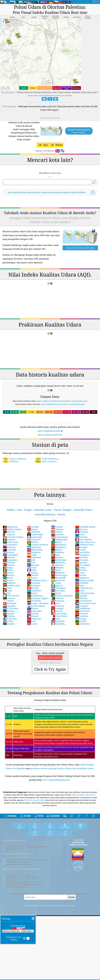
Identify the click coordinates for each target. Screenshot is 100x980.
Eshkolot (10, 461)
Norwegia (58, 591)
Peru (55, 603)
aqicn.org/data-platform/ (50, 435)
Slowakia (82, 560)
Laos (31, 621)
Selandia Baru (84, 545)
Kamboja (33, 583)
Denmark (10, 603)
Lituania (57, 534)
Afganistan (10, 527)
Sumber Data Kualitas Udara (18, 875)
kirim (72, 897)
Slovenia (81, 557)
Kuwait (33, 616)
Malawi (57, 550)
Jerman (33, 575)
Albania (9, 532)
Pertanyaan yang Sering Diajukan (22, 869)
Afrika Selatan (12, 529)
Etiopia (8, 613)
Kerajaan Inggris (37, 598)
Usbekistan (83, 608)
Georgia (33, 527)
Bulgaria (9, 583)
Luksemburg (59, 537)
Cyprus (8, 601)
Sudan (80, 568)
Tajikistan (82, 578)
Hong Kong (35, 550)
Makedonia (59, 545)
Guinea (33, 542)
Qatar (56, 619)
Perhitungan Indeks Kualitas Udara (21, 877)
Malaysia (58, 552)
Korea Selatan (36, 606)
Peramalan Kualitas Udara (17, 879)
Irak (31, 560)
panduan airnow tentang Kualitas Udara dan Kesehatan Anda (62, 768)
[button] (3, 22)
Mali (55, 555)
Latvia (32, 624)
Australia (9, 550)
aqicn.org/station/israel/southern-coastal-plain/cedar (63, 404)
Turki (80, 591)
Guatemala (34, 537)
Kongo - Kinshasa (38, 603)
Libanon (57, 529)
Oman (56, 593)
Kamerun (34, 585)
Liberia (57, 532)
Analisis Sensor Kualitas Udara (19, 864)
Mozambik (58, 578)
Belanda (9, 562)
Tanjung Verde (84, 580)
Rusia (80, 534)
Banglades (10, 560)
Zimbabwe (83, 624)
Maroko (57, 557)
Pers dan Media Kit (14, 848)
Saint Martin (83, 539)
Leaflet (3, 87)
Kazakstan (34, 591)
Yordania (82, 616)
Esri (9, 89)
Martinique (59, 560)
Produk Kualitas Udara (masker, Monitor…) (24, 882)
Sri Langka (83, 565)
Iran (31, 562)
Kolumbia (34, 601)
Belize (8, 570)
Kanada (33, 588)
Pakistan (57, 598)
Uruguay (81, 606)
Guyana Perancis (38, 545)
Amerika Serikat (13, 537)
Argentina (10, 545)
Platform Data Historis (16, 886)
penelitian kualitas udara (18, 854)
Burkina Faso (11, 585)
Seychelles (82, 552)
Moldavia (58, 573)
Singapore (82, 555)
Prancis (57, 611)
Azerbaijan (10, 555)
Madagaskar (59, 539)
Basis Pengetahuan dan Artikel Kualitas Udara (26, 859)
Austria (8, 552)
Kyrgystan (34, 619)
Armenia (9, 547)
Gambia (9, 624)
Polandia (58, 606)
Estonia (9, 611)
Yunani (81, 619)
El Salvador (11, 608)
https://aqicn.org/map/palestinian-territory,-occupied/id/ (50, 95)
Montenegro (59, 575)
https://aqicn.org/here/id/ (50, 118)
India (32, 555)
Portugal (57, 608)
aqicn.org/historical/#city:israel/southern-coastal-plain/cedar (62, 401)
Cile (7, 593)
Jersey (32, 578)
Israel (32, 568)
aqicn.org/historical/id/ (49, 431)
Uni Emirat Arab (85, 603)
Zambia (81, 621)
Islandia (33, 565)
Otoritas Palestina (62, 596)
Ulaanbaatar (83, 601)
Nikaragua (58, 588)
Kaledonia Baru (37, 580)
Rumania (82, 532)
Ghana (32, 529)
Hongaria (34, 552)
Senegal (81, 547)
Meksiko (57, 568)
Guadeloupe (35, 534)
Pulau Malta (59, 616)
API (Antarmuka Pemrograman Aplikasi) (23, 884)
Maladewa (58, 547)
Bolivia (8, 573)
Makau (57, 542)
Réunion (81, 529)
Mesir (56, 570)
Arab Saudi (10, 542)
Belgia (8, 568)
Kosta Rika (34, 611)
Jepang (32, 573)
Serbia (80, 550)
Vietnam (81, 613)
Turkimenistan (85, 593)
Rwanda (81, 537)
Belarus (9, 565)
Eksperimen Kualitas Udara (18, 861)
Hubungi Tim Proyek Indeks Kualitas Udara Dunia (27, 846)
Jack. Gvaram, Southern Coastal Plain (46, 463)
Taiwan (81, 575)
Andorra (9, 539)
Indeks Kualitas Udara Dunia (83, 795)
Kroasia (33, 613)
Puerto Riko (59, 613)
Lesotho (57, 527)
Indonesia (34, 557)
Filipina (9, 616)
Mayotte (57, 565)
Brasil (8, 578)
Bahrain (9, 557)
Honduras (34, 547)
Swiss (80, 573)
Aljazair (9, 534)
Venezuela (82, 611)
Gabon (8, 621)
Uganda (81, 596)
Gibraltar (34, 532)
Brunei (8, 580)
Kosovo (33, 608)
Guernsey (34, 539)
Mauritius (58, 562)
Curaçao (9, 598)
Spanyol (81, 562)
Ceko (7, 588)
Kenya (32, 593)
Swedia (81, 570)
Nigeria (57, 585)
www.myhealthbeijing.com (56, 780)
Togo (79, 585)
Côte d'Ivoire (11, 596)
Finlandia (10, 619)
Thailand (82, 583)
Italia (32, 570)
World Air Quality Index (35, 800)
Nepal (56, 583)
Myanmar (58, 580)
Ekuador (9, 606)
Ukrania (81, 598)
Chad (7, 591)
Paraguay (58, 601)
